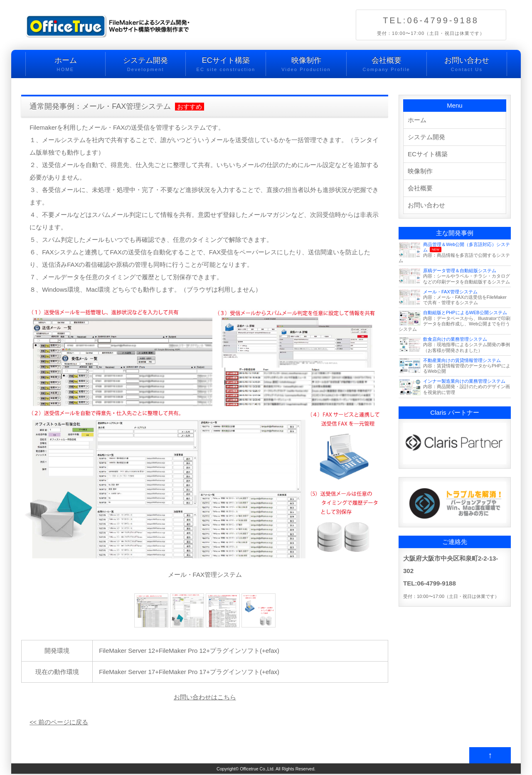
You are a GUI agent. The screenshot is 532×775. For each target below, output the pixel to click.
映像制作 (306, 65)
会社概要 (387, 65)
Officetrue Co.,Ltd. (257, 769)
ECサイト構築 (226, 65)
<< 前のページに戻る (59, 722)
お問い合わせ (467, 65)
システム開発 (145, 65)
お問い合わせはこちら (205, 697)
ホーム (65, 65)
